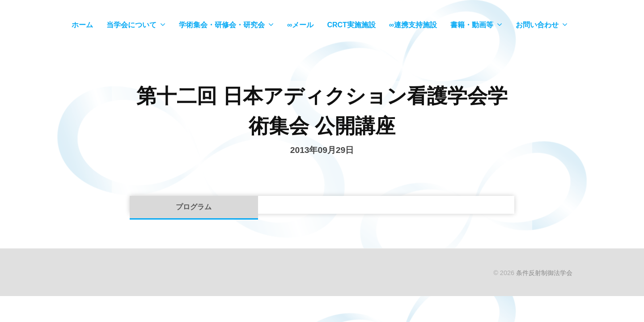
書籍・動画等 (472, 25)
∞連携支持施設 (413, 25)
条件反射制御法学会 (544, 273)
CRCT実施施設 (351, 25)
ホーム (82, 25)
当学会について (131, 25)
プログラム (194, 207)
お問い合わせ (537, 25)
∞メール (300, 25)
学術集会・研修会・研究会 (222, 25)
